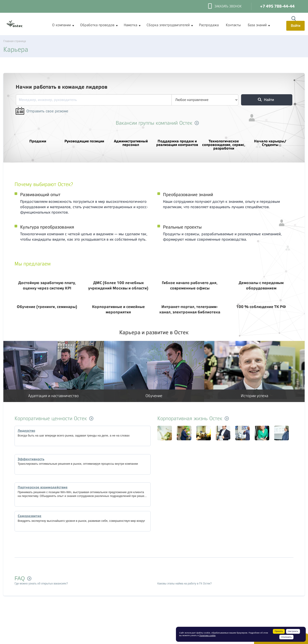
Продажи (38, 138)
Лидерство (26, 431)
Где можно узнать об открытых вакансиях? (41, 584)
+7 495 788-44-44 (277, 6)
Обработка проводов (97, 25)
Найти (266, 100)
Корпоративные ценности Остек (51, 418)
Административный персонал (131, 140)
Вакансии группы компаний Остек (154, 123)
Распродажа (209, 25)
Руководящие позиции (84, 138)
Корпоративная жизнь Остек (190, 418)
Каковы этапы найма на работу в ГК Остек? (185, 584)
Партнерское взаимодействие (43, 487)
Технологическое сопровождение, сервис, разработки (224, 142)
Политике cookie (207, 635)
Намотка (130, 25)
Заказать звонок (225, 6)
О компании (61, 25)
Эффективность (31, 459)
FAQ (20, 578)
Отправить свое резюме (42, 111)
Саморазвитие (30, 516)
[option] (158, 434)
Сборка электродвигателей (168, 25)
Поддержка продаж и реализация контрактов (177, 140)
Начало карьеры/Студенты (270, 140)
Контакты (233, 25)
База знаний (257, 25)
